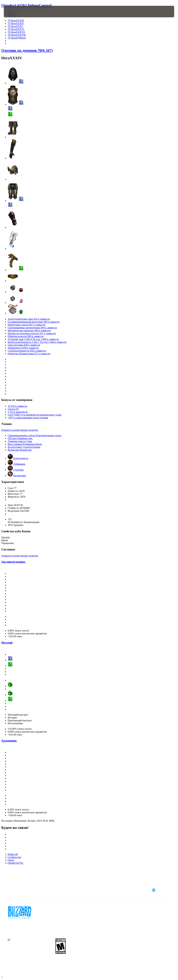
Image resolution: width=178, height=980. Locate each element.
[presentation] (13, 12)
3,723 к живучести (18, 412)
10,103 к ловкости (17, 406)
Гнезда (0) (13, 409)
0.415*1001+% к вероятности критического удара (34, 415)
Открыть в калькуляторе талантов (20, 430)
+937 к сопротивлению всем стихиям (28, 418)
